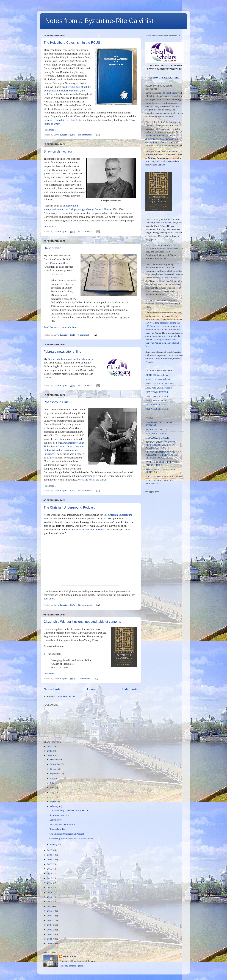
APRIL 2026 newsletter (157, 375)
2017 (50, 878)
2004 (50, 939)
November (55, 764)
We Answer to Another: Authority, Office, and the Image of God (163, 139)
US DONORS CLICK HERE (165, 78)
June (52, 788)
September (55, 774)
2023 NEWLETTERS (156, 401)
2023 (50, 850)
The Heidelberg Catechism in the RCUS (72, 43)
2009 (50, 916)
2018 (50, 874)
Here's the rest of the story (91, 480)
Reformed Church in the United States (64, 120)
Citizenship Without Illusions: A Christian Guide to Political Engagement (164, 155)
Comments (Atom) (66, 696)
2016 (50, 883)
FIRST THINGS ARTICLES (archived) (164, 476)
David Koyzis (70, 956)
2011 (50, 906)
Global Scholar (170, 93)
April (53, 797)
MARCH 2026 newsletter (158, 379)
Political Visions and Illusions (88, 530)
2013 (50, 897)
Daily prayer (52, 248)
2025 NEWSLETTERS (157, 392)
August (54, 778)
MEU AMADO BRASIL (157, 438)
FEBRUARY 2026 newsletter (160, 383)
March (53, 802)
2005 (50, 934)
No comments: (86, 135)
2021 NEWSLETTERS (157, 409)
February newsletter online (62, 352)
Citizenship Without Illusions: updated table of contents (82, 622)
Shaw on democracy (58, 151)
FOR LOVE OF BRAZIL (158, 434)
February (55, 806)
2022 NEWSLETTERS (157, 405)
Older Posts (130, 689)
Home (91, 689)
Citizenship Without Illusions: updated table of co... (74, 838)
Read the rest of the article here (60, 327)
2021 (50, 860)
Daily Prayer (50, 263)
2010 (50, 911)
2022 (50, 855)
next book (49, 599)
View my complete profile (72, 966)
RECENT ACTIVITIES (157, 429)
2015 (50, 888)
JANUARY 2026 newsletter (159, 388)
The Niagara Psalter (162, 339)
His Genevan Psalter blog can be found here (162, 343)
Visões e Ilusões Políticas (168, 278)
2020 (50, 864)
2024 (50, 755)
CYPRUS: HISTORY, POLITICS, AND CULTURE (162, 463)
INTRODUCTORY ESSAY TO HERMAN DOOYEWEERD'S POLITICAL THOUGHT (160, 445)
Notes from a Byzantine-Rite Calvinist (99, 21)
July (52, 783)
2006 (50, 930)
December (55, 760)
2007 (50, 925)
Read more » (50, 130)
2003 (50, 944)
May (52, 792)
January (54, 844)
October (54, 769)
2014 (50, 892)
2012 (50, 902)
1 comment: (84, 335)
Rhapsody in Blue (56, 402)
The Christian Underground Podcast (69, 507)
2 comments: (85, 679)
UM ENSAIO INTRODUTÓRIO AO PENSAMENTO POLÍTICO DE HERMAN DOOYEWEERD (163, 455)
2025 (50, 751)
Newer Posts (52, 689)
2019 (50, 869)
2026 (50, 746)
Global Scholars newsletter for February (69, 359)
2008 (50, 920)
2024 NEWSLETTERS (157, 396)
